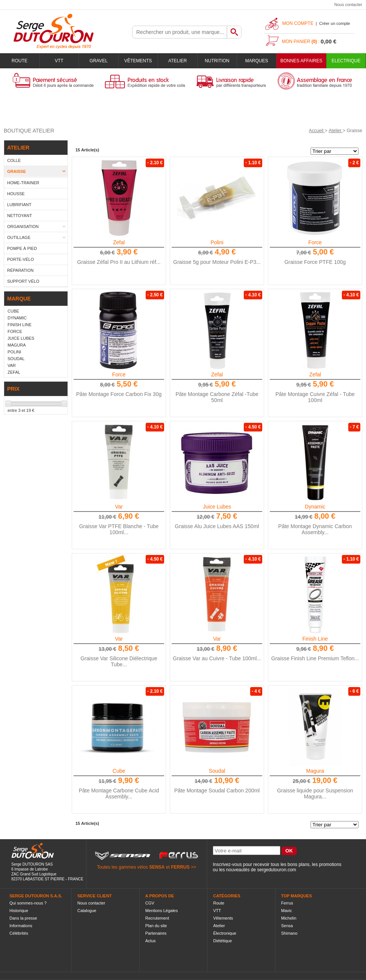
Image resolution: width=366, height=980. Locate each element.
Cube (119, 771)
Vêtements (138, 61)
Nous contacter (348, 5)
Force (315, 242)
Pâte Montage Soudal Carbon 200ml (217, 790)
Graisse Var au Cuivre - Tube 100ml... (217, 658)
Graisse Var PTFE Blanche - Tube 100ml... (119, 529)
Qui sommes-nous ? (28, 903)
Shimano (289, 933)
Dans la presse (23, 918)
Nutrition (217, 61)
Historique (19, 911)
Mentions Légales (161, 911)
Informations (21, 926)
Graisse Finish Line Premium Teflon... (315, 658)
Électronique (225, 933)
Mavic (287, 911)
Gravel (98, 61)
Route (20, 61)
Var (119, 507)
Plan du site (156, 926)
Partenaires (156, 933)
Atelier (178, 61)
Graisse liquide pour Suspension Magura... (315, 794)
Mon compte (298, 23)
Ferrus (287, 903)
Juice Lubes (217, 507)
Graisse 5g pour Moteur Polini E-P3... (217, 262)
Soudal (217, 771)
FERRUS (180, 867)
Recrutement (157, 918)
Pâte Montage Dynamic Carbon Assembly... (315, 529)
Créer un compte (335, 23)
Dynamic (315, 507)
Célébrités (19, 933)
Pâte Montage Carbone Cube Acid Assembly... (119, 794)
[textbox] (180, 32)
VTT (59, 61)
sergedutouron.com (276, 870)
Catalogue (87, 911)
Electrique (346, 61)
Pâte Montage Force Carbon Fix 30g (119, 394)
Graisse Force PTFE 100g (315, 262)
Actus (151, 941)
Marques (257, 61)
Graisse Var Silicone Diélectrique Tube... (119, 661)
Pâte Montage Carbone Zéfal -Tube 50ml (217, 397)
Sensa (287, 926)
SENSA (157, 867)
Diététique (223, 941)
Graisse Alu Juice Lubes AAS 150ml (217, 526)
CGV (150, 903)
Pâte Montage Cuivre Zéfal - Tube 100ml (315, 397)
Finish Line (315, 639)
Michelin (289, 918)
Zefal (119, 242)
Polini (217, 242)
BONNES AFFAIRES (301, 61)
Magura (315, 771)
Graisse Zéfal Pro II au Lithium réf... (119, 262)
